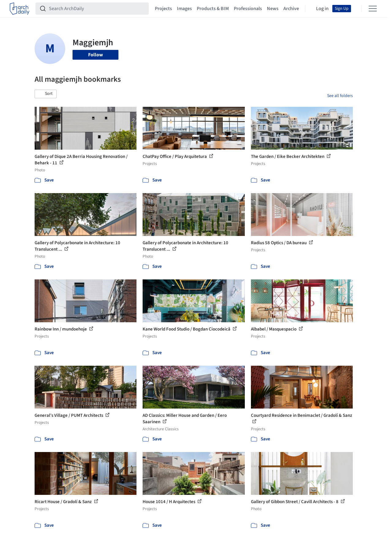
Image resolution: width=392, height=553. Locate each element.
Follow (95, 55)
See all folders (340, 96)
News (273, 9)
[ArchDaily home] (20, 9)
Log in (322, 9)
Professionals (248, 9)
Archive (291, 9)
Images (184, 9)
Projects (163, 9)
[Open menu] (373, 9)
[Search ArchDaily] (97, 9)
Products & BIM (213, 9)
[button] (46, 94)
